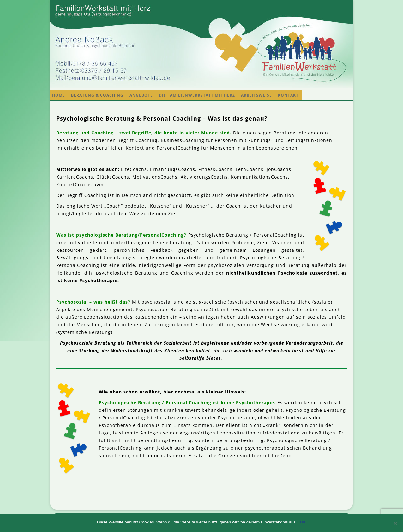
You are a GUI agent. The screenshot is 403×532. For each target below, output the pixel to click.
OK (303, 522)
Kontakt (288, 95)
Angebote (141, 95)
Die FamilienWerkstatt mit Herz (197, 95)
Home (59, 95)
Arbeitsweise (256, 95)
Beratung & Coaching (97, 95)
